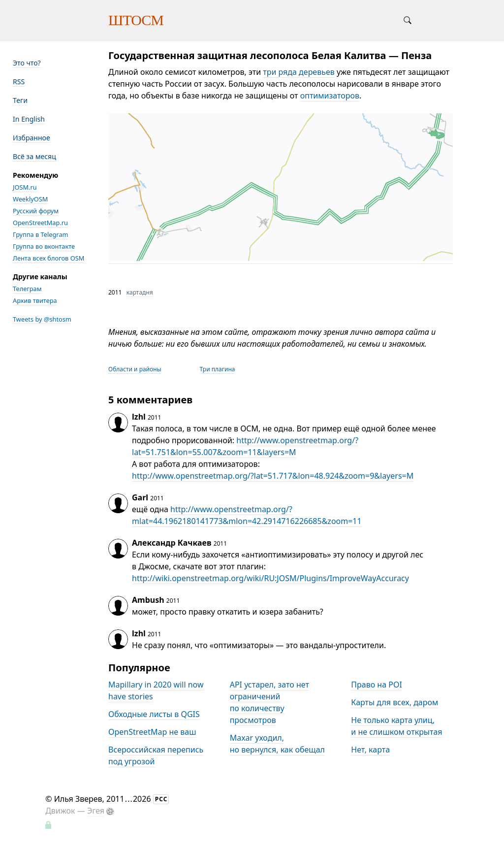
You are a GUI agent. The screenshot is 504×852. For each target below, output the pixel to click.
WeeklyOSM (30, 199)
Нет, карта (370, 750)
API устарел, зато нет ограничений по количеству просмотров (269, 702)
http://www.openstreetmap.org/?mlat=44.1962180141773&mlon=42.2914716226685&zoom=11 (247, 515)
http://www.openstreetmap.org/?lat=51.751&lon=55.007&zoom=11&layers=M (245, 446)
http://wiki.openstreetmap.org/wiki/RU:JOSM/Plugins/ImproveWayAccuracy (270, 578)
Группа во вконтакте (44, 246)
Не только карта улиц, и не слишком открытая (396, 726)
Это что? (27, 63)
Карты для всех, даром (394, 702)
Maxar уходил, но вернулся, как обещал (277, 744)
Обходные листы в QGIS (154, 714)
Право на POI (377, 685)
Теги (20, 100)
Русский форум (36, 211)
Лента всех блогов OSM (48, 258)
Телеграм (27, 289)
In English (29, 119)
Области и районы (135, 369)
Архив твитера (35, 300)
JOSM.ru (25, 187)
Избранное (31, 138)
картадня (140, 292)
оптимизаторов (330, 96)
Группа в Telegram (41, 234)
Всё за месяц (34, 156)
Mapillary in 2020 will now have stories (156, 690)
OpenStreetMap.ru (40, 223)
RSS (19, 82)
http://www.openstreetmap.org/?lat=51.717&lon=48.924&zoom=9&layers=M (273, 476)
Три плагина (218, 369)
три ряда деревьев (299, 72)
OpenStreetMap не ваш (152, 732)
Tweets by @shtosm (42, 319)
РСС (161, 799)
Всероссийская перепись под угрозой (156, 755)
